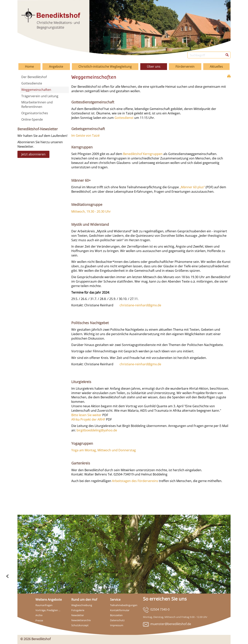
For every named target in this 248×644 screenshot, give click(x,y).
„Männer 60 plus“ (192, 187)
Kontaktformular (120, 610)
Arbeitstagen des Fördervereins (135, 481)
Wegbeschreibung (82, 605)
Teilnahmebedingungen (124, 605)
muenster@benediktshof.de (171, 624)
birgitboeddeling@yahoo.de (97, 430)
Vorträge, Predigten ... (48, 610)
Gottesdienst (124, 118)
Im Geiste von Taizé (85, 135)
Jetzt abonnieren (33, 154)
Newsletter (78, 615)
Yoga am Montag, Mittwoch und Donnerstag (104, 450)
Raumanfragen (44, 605)
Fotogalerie (78, 610)
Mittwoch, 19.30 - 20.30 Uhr (91, 211)
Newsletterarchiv (81, 620)
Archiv (39, 615)
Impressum (117, 625)
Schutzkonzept (80, 625)
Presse (39, 620)
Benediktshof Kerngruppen (143, 154)
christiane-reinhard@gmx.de (140, 305)
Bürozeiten (116, 615)
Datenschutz (117, 620)
